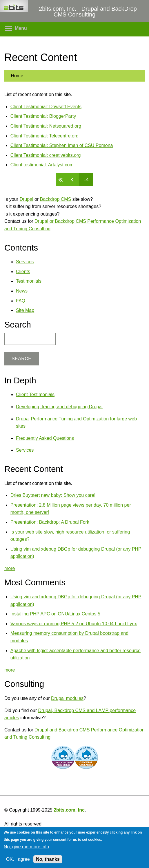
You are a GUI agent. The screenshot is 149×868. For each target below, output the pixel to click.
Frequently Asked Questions (45, 438)
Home (17, 76)
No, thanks (48, 859)
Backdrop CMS (56, 199)
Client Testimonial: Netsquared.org (46, 126)
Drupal (26, 199)
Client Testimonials (35, 395)
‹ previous (73, 180)
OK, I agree (18, 859)
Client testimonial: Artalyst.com (42, 165)
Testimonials (29, 281)
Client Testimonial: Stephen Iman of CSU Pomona (62, 145)
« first (61, 180)
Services (25, 262)
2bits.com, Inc (69, 810)
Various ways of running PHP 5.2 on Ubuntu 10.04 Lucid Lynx (74, 624)
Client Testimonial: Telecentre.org (44, 136)
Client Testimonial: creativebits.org (46, 155)
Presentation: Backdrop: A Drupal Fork (50, 522)
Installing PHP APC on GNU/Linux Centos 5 (55, 614)
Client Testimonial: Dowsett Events (46, 107)
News (22, 291)
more (10, 568)
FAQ (21, 301)
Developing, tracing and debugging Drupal (59, 407)
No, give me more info (27, 847)
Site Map (25, 310)
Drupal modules (67, 698)
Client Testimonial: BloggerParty (43, 116)
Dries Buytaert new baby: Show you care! (53, 495)
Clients (23, 272)
